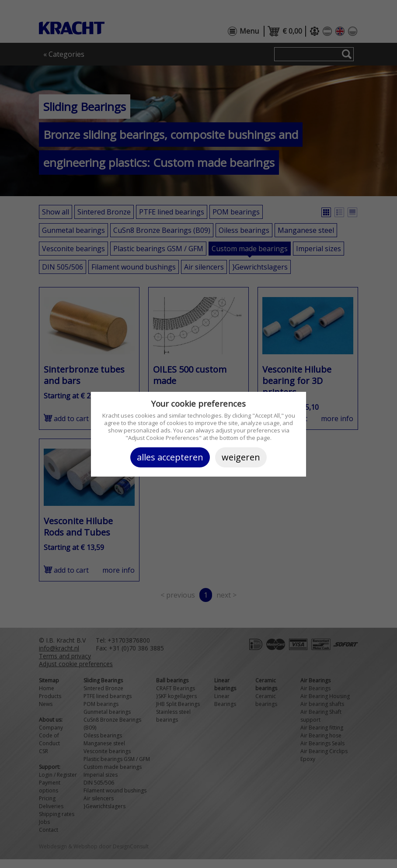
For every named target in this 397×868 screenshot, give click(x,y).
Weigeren (241, 457)
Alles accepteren (170, 457)
